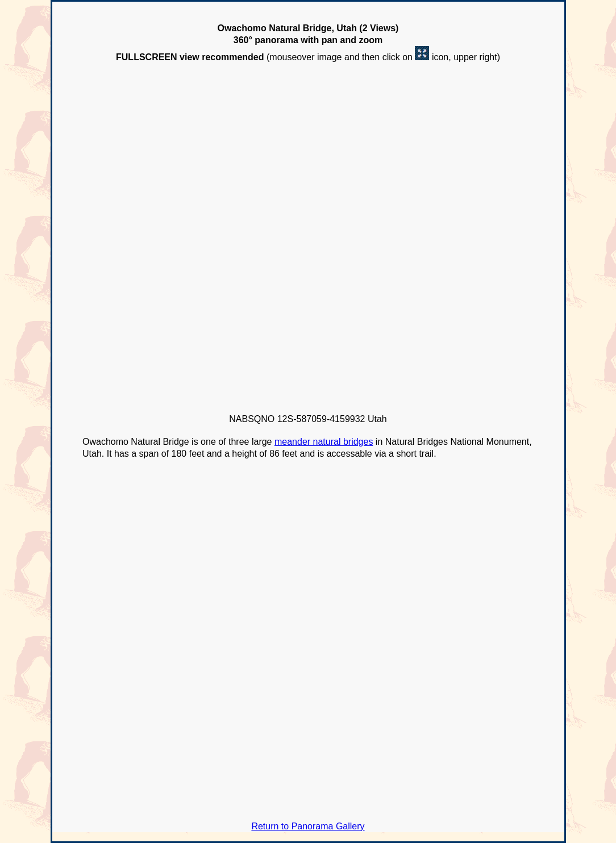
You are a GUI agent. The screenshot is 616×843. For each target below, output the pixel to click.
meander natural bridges (324, 442)
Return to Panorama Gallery (308, 826)
